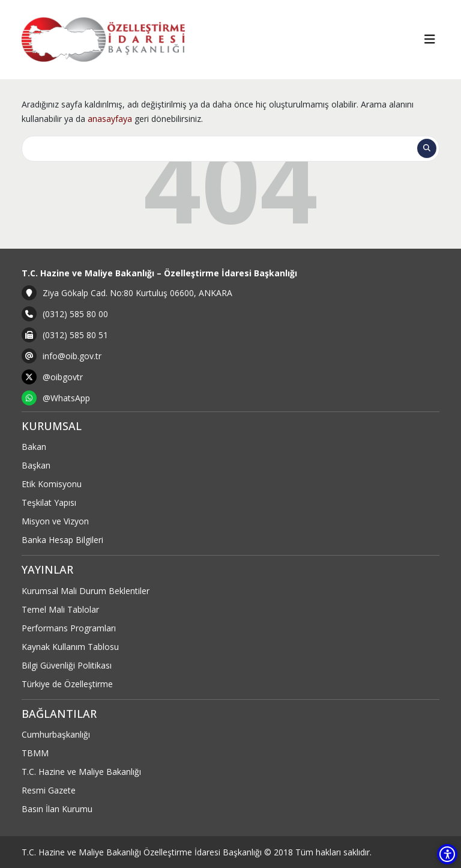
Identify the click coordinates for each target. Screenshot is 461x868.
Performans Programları (69, 628)
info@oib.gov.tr (72, 356)
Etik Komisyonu (52, 484)
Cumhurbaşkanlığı (56, 734)
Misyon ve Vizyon (55, 521)
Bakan (34, 447)
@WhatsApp (66, 398)
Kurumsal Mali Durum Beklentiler (86, 591)
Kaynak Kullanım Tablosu (70, 647)
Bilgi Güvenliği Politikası (67, 665)
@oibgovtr (63, 377)
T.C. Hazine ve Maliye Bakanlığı (81, 772)
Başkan (36, 465)
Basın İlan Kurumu (57, 809)
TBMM (35, 753)
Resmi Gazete (49, 790)
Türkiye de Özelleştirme (67, 684)
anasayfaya (110, 119)
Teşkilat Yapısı (49, 502)
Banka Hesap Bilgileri (62, 540)
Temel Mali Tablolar (60, 609)
